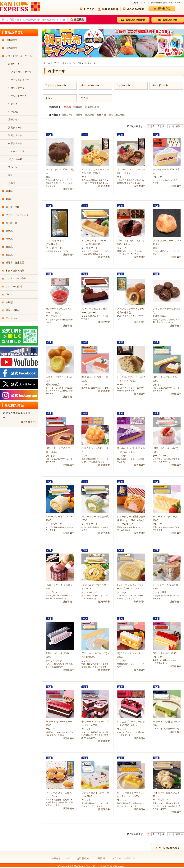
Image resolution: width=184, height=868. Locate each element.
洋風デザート (15, 128)
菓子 (11, 175)
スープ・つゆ (13, 207)
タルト (49, 98)
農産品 (9, 231)
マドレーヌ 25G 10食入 (59, 793)
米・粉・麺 (11, 223)
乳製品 (9, 255)
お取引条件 (83, 858)
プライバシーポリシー (123, 858)
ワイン (9, 294)
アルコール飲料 (14, 287)
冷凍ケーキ (90, 63)
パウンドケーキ (160, 85)
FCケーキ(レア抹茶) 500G (166, 722)
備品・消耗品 (13, 310)
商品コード (68, 115)
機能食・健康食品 (15, 263)
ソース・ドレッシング (17, 215)
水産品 (9, 239)
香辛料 (9, 199)
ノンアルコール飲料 (16, 278)
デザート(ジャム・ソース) (67, 63)
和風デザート (15, 135)
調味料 (9, 191)
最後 (178, 126)
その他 (84, 98)
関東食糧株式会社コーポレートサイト (168, 3)
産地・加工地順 (117, 115)
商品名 (79, 115)
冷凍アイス (14, 120)
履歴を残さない (29, 422)
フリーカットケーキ (56, 85)
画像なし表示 (92, 107)
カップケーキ (123, 85)
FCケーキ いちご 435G (165, 653)
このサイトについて (60, 858)
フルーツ (13, 167)
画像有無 (102, 115)
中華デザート (15, 143)
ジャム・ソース (16, 151)
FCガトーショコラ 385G (94, 309)
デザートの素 (15, 159)
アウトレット (13, 318)
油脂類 (9, 302)
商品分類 (90, 115)
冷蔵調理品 (11, 48)
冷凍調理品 (11, 40)
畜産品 (9, 247)
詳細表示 (78, 107)
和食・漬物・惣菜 (15, 271)
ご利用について (139, 3)
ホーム (47, 63)
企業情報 (100, 858)
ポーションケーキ (90, 85)
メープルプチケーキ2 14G (131, 309)
